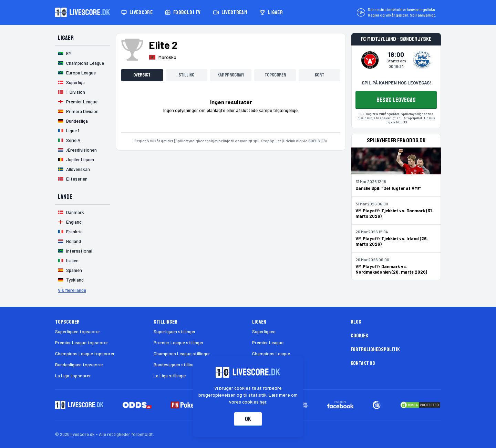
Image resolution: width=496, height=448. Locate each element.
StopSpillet (271, 141)
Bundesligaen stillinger (176, 365)
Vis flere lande (72, 290)
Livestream (230, 12)
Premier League (268, 343)
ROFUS (314, 141)
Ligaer (271, 12)
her (263, 402)
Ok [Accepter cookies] (248, 419)
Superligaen (264, 332)
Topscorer (275, 75)
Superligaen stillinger (175, 332)
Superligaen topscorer (78, 332)
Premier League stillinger (179, 343)
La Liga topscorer (73, 376)
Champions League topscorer (85, 354)
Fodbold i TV (183, 12)
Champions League (271, 354)
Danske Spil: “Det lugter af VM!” (388, 188)
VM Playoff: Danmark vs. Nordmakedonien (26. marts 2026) (391, 269)
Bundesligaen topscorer (79, 365)
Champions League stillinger (182, 354)
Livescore (137, 12)
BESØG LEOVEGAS (396, 100)
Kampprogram (231, 75)
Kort (319, 75)
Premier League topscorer (82, 343)
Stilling (186, 75)
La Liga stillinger (170, 376)
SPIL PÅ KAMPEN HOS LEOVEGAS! (396, 83)
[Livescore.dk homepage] (83, 12)
